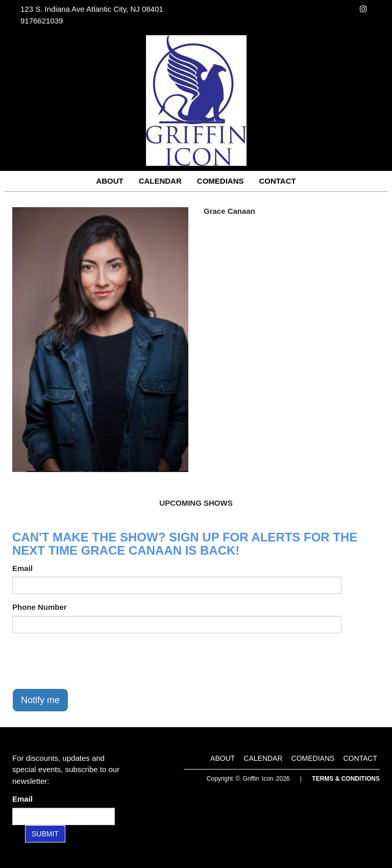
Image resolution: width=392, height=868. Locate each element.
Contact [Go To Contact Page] (277, 181)
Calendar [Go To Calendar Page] (160, 181)
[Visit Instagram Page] (363, 9)
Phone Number (40, 607)
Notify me (40, 700)
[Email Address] (64, 816)
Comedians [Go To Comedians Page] (220, 181)
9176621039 (42, 21)
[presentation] (90, 661)
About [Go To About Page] (109, 181)
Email (22, 568)
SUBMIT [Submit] (45, 834)
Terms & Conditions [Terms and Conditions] (346, 779)
